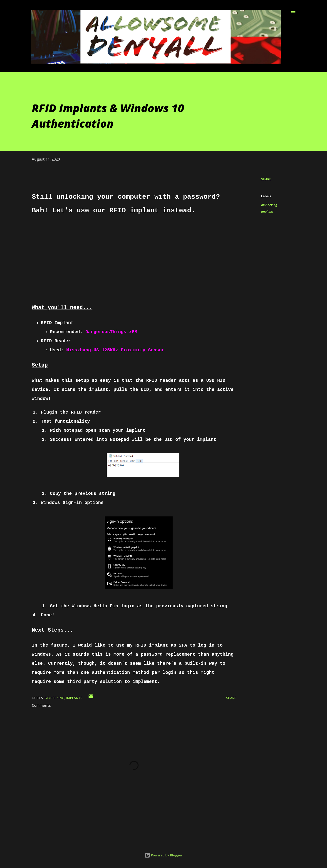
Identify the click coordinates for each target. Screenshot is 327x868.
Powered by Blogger (163, 855)
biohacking (269, 205)
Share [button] (266, 179)
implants (267, 211)
